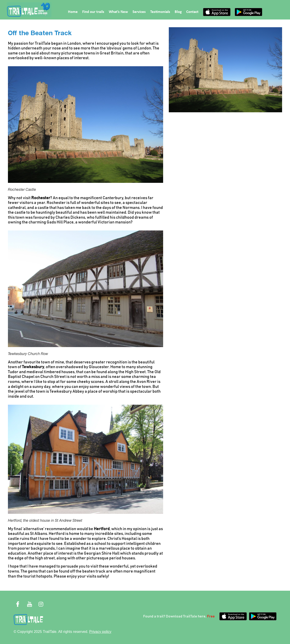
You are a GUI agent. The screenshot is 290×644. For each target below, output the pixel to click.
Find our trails (93, 12)
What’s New (118, 12)
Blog (178, 12)
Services (139, 12)
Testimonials (160, 12)
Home (73, 12)
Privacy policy (100, 632)
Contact (192, 12)
